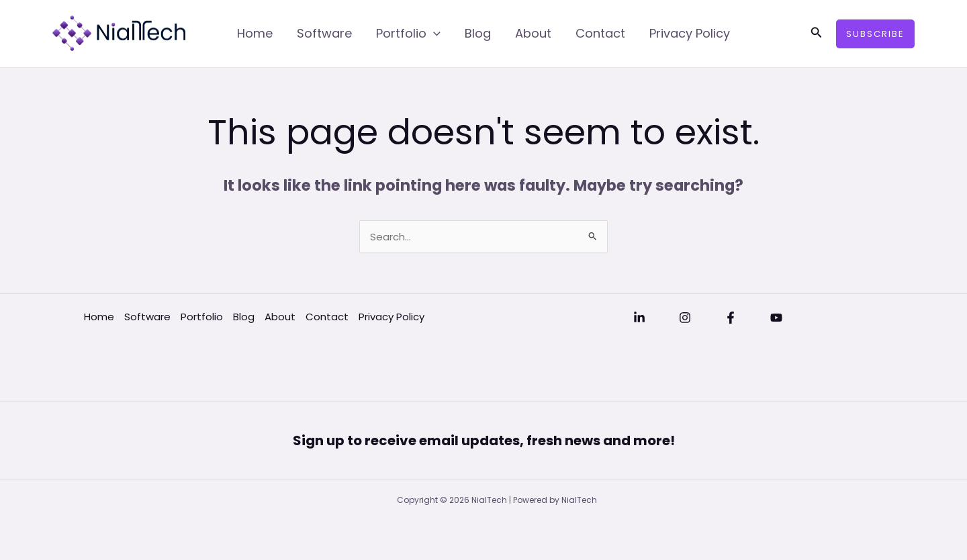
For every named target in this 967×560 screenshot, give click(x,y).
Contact (600, 33)
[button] (817, 34)
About (533, 33)
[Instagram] (685, 318)
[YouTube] (776, 318)
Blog (478, 33)
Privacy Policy (690, 33)
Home (255, 33)
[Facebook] (731, 318)
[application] (433, 34)
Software (324, 33)
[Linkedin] (639, 318)
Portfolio (408, 34)
